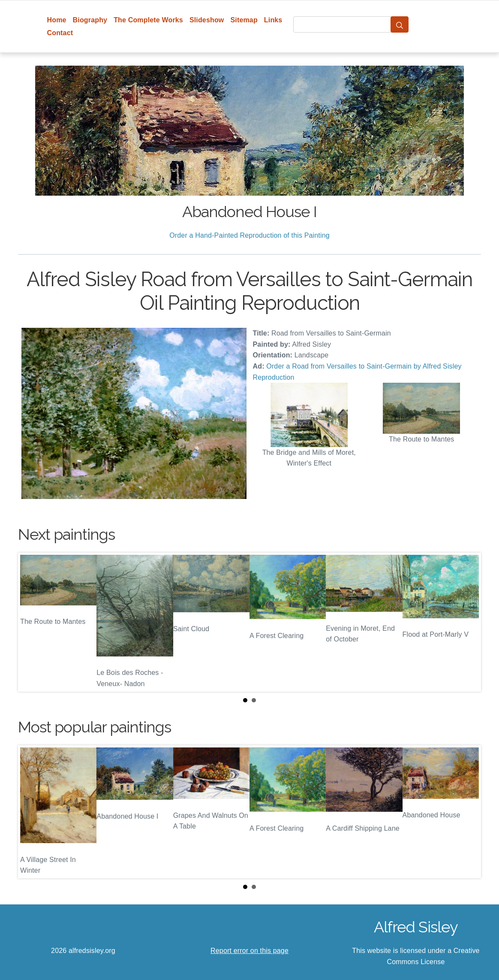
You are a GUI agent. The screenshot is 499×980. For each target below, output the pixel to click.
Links (273, 20)
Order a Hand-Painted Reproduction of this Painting (249, 235)
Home (57, 20)
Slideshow (207, 20)
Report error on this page (249, 951)
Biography (90, 20)
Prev (31, 622)
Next (468, 622)
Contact (60, 33)
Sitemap (244, 20)
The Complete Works (148, 20)
